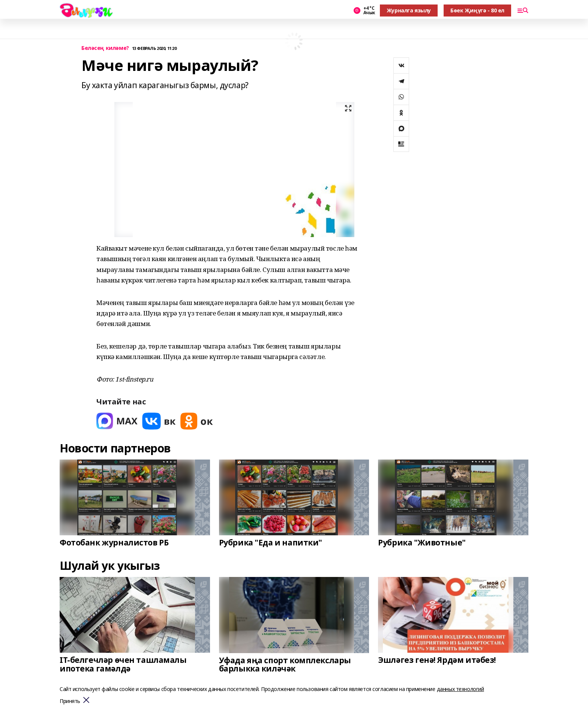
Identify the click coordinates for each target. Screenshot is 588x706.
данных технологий (460, 689)
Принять (70, 701)
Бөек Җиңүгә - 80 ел (477, 10)
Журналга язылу (409, 10)
